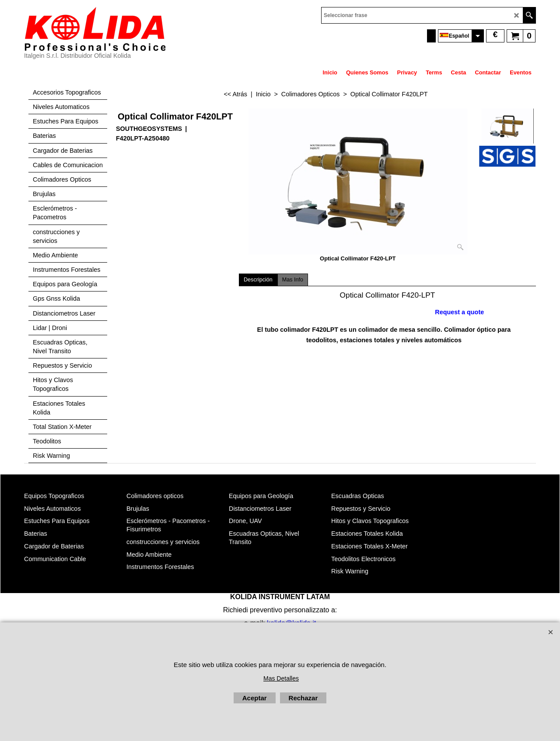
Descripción (258, 280)
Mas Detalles (281, 678)
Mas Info (293, 280)
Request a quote (459, 312)
